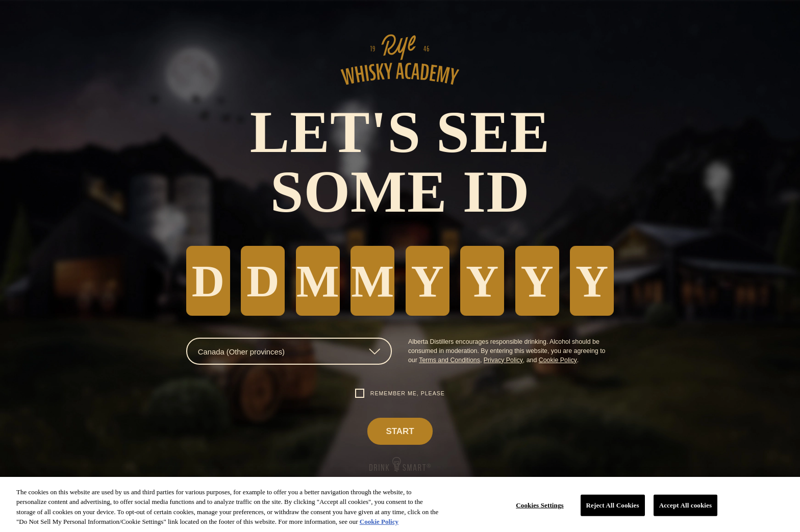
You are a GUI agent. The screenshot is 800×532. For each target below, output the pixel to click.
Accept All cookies (685, 505)
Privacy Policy (503, 360)
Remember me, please (408, 393)
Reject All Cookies (613, 505)
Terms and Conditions (449, 360)
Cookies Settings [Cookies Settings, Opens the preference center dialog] (540, 505)
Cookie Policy (558, 360)
